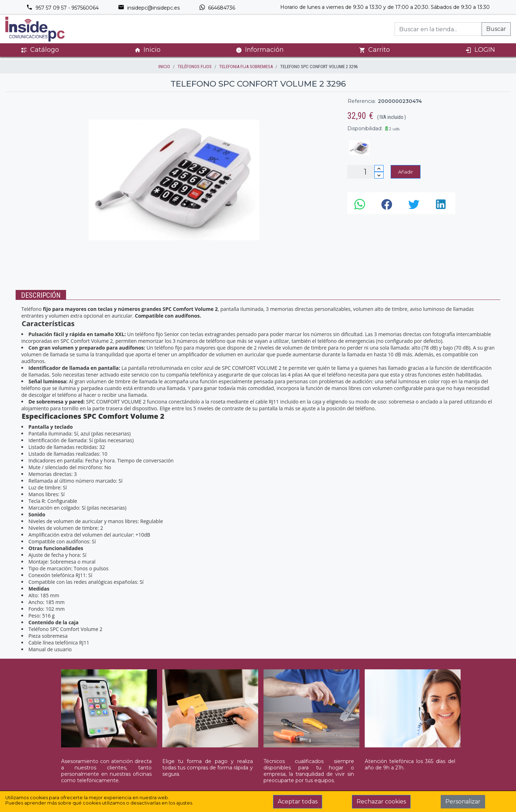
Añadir (406, 172)
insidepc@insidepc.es (149, 8)
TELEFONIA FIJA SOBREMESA (246, 67)
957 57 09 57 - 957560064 (63, 8)
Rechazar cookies (381, 802)
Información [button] (260, 50)
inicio (164, 67)
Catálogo (40, 50)
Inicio (147, 50)
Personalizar (463, 802)
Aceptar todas (298, 802)
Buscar (496, 29)
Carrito (374, 50)
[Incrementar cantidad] (379, 168)
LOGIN (480, 50)
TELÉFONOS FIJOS (195, 67)
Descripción (41, 295)
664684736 (217, 8)
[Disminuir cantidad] (379, 175)
